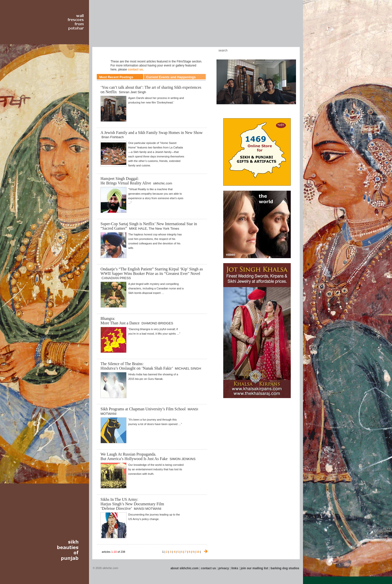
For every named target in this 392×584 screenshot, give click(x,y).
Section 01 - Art (95, 27)
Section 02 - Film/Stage (108, 27)
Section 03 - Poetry (122, 27)
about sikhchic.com (184, 568)
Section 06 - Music (164, 27)
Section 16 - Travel (291, 27)
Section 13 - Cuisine (246, 27)
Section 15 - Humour (279, 27)
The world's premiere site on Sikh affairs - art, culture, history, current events (128, 12)
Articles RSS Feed (291, 50)
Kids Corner (191, 50)
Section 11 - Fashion (220, 27)
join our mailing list (254, 568)
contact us (135, 69)
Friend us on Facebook (276, 50)
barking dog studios (285, 568)
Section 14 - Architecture (262, 27)
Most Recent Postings (116, 77)
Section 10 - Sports (208, 27)
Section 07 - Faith (174, 27)
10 (198, 552)
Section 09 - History (196, 27)
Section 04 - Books (134, 27)
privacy (224, 568)
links (235, 568)
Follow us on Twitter (283, 50)
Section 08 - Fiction (184, 27)
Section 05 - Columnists (149, 27)
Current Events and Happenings (171, 77)
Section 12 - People (233, 27)
